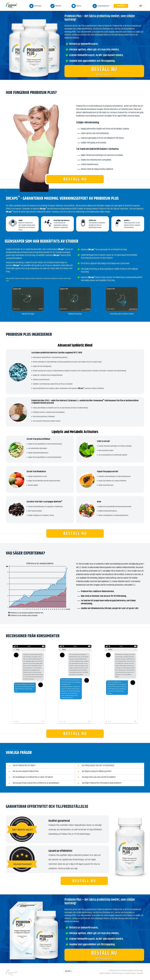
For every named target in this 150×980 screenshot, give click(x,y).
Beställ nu (121, 6)
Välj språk (68, 971)
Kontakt (140, 973)
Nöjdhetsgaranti (104, 71)
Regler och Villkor (105, 973)
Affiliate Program (118, 973)
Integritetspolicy (130, 973)
